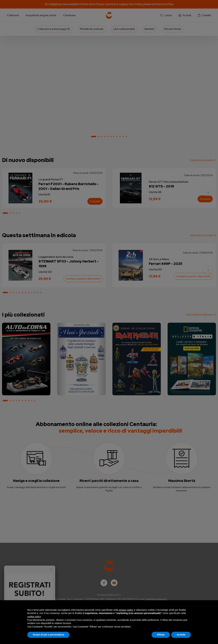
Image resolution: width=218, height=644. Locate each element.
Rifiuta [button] (161, 635)
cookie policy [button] (34, 617)
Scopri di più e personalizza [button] (48, 635)
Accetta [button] (181, 635)
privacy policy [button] (126, 610)
